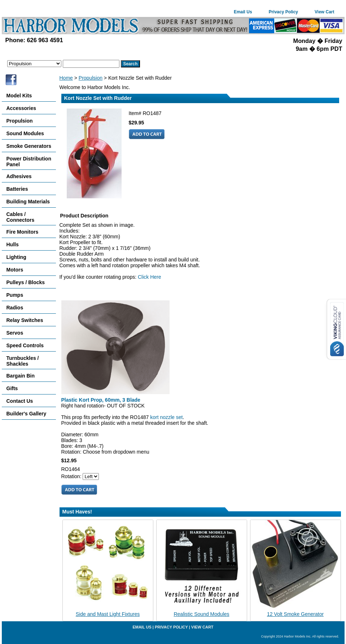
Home (66, 78)
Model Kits (19, 96)
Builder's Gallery (27, 414)
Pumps (15, 295)
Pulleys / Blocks (26, 282)
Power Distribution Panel (29, 162)
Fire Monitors (23, 232)
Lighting (16, 257)
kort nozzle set (166, 417)
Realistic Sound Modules (201, 614)
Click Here (150, 277)
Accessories (21, 108)
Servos (15, 333)
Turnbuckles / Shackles (23, 361)
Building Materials (28, 202)
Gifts (12, 388)
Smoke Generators (29, 146)
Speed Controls (25, 345)
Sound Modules (25, 133)
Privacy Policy (283, 12)
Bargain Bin (21, 376)
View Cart (324, 12)
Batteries (17, 189)
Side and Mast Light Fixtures (108, 614)
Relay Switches (25, 320)
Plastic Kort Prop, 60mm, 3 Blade (101, 400)
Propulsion (91, 78)
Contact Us (20, 401)
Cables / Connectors (21, 217)
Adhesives (19, 176)
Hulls (13, 244)
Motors (15, 270)
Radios (15, 308)
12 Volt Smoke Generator (295, 614)
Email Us (243, 12)
